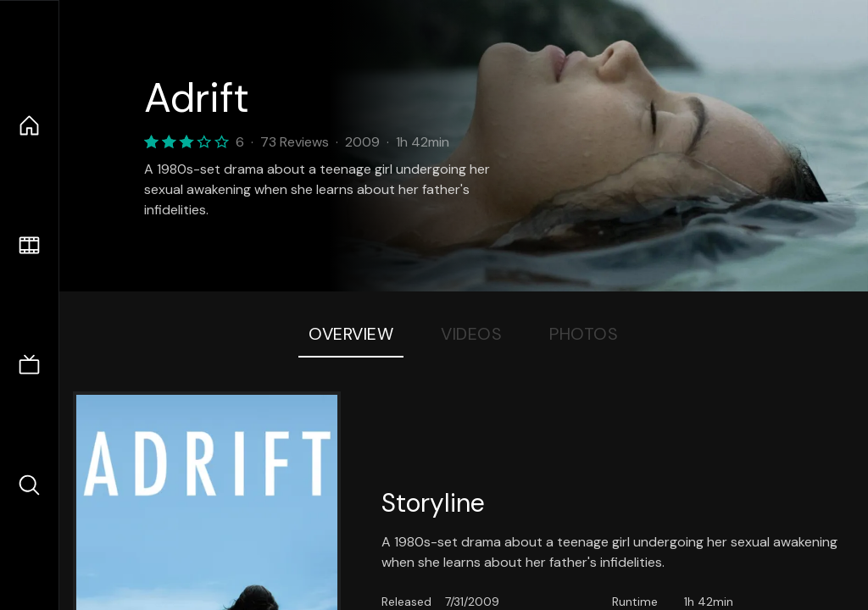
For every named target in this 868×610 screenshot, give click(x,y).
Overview (351, 334)
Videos (471, 334)
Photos (584, 334)
